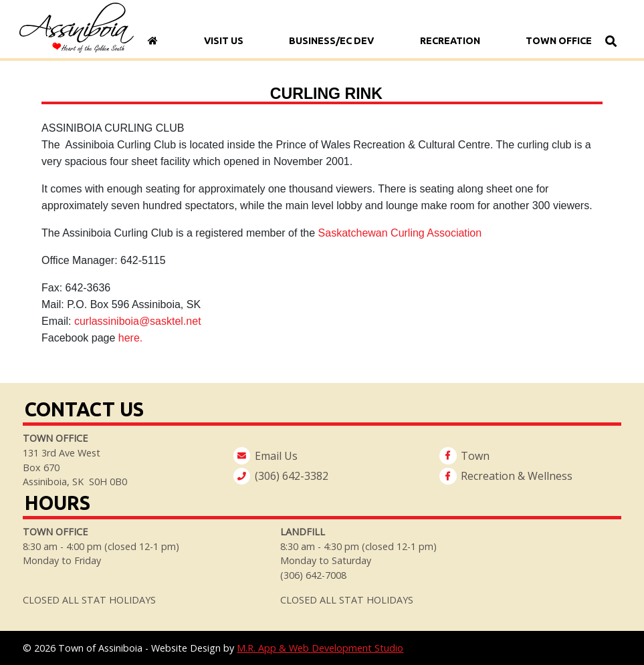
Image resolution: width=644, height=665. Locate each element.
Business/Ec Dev (332, 41)
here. (132, 338)
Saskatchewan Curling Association (400, 233)
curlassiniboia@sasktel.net (138, 321)
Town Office (559, 41)
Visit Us (224, 41)
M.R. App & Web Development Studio (320, 648)
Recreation (450, 41)
